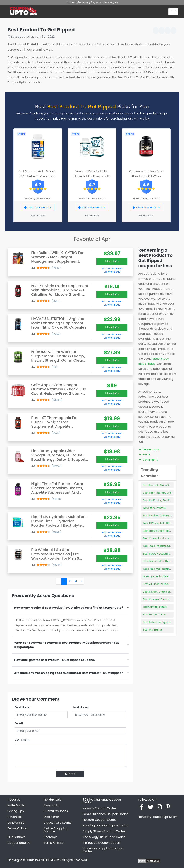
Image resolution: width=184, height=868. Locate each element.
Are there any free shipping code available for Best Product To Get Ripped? (69, 673)
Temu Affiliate (54, 843)
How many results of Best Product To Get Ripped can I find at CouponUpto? (69, 608)
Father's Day (160, 359)
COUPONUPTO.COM (39, 860)
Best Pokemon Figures (157, 622)
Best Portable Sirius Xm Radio (161, 485)
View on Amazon (112, 268)
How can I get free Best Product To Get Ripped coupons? (55, 660)
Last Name (81, 707)
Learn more (151, 449)
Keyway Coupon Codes (100, 808)
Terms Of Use (17, 828)
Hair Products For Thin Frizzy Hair (163, 561)
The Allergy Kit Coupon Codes (104, 837)
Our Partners (16, 837)
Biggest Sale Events (58, 823)
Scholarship (16, 823)
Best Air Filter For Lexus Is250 (161, 584)
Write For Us (16, 805)
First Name (23, 707)
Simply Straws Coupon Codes (104, 831)
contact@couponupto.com (158, 817)
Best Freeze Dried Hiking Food (161, 531)
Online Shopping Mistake (56, 830)
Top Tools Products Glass (159, 546)
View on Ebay (112, 272)
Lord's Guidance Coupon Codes (105, 814)
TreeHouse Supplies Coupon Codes (103, 850)
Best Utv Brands (153, 630)
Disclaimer (51, 817)
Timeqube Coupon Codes (101, 843)
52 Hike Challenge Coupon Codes (102, 801)
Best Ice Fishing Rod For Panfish (163, 500)
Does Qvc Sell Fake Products (161, 576)
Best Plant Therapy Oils (157, 493)
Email (19, 723)
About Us (14, 800)
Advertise (14, 817)
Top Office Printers (154, 508)
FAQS (147, 454)
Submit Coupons (56, 811)
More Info (112, 261)
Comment (22, 740)
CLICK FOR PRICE (38, 207)
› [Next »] (82, 581)
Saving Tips (16, 811)
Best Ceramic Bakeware (158, 599)
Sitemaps (51, 837)
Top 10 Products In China (158, 523)
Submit (70, 774)
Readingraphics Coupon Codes (105, 825)
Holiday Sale (53, 800)
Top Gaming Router (155, 607)
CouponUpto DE (19, 843)
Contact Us (52, 805)
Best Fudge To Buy (154, 615)
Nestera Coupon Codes (100, 820)
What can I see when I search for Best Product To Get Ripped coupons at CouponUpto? (66, 645)
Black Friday (147, 364)
